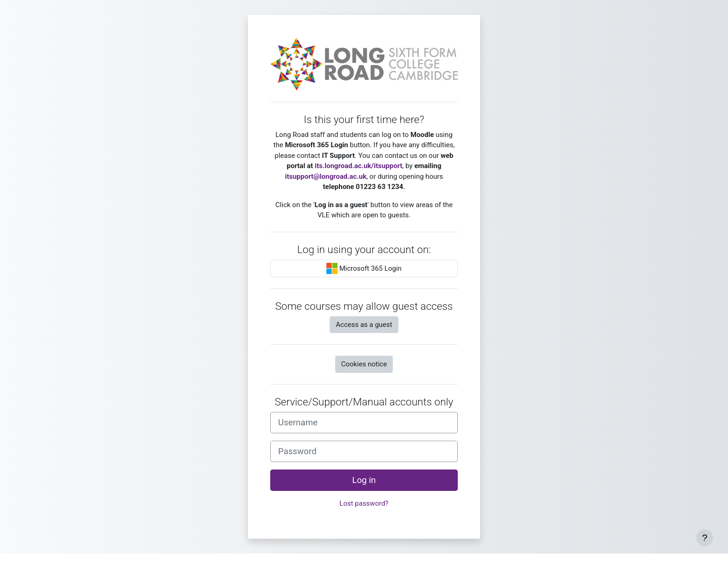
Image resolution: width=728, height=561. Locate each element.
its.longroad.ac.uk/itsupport (359, 166)
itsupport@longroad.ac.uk (326, 176)
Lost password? (364, 503)
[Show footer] (705, 538)
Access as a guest (364, 325)
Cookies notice (364, 364)
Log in (364, 480)
